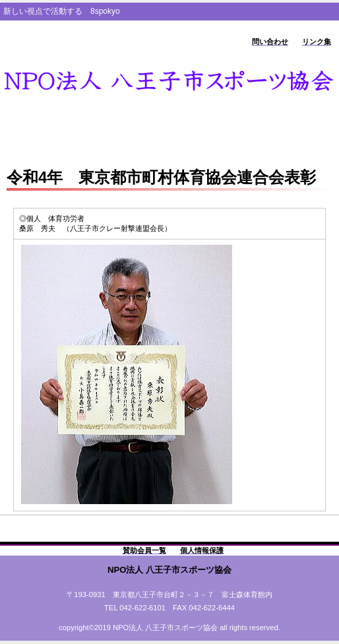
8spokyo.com (169, 81)
